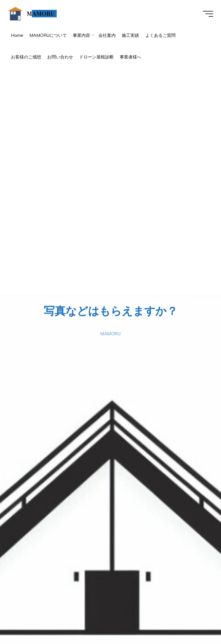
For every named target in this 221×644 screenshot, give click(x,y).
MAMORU (42, 14)
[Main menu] (207, 14)
